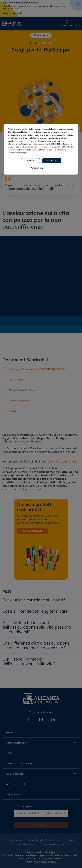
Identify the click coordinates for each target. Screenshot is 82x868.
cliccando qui (54, 144)
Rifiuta (30, 160)
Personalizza (37, 168)
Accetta (52, 160)
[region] (41, 149)
